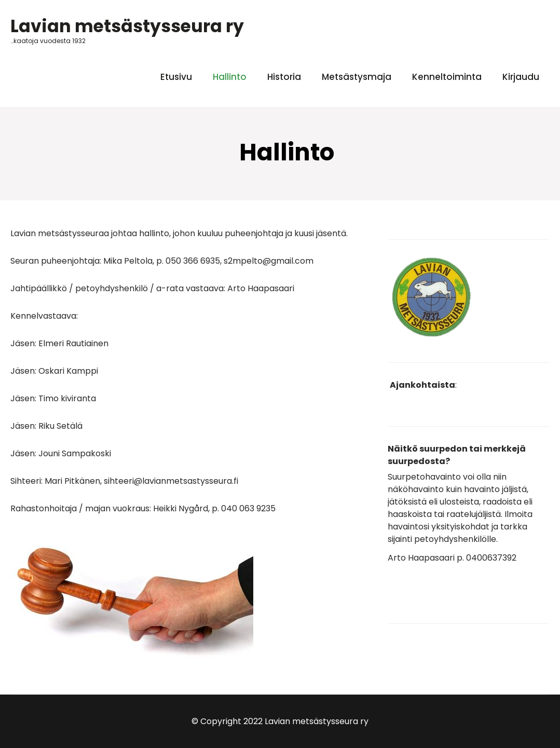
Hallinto (230, 77)
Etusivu (176, 77)
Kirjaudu (521, 77)
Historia (284, 77)
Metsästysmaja (357, 77)
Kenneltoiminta (447, 77)
